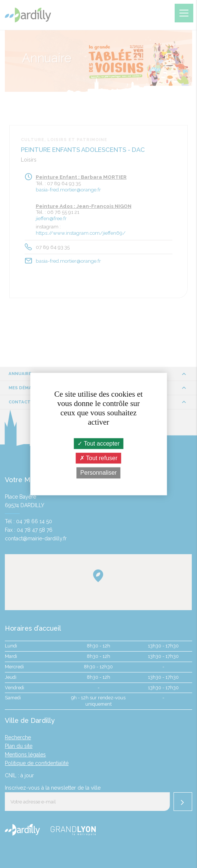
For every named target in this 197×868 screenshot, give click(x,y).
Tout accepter (98, 444)
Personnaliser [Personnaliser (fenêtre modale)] (99, 473)
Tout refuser (99, 458)
